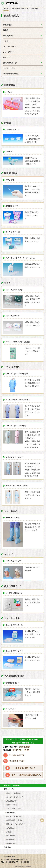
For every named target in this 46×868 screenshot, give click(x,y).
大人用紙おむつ (12, 828)
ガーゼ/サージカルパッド (15, 797)
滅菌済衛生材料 (12, 801)
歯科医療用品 (11, 840)
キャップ (7, 57)
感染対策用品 (11, 813)
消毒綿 (6, 30)
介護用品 (9, 832)
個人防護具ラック (10, 63)
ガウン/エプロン (9, 47)
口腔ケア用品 (11, 836)
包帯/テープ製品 (12, 805)
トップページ (5, 9)
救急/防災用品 (11, 844)
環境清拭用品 (8, 36)
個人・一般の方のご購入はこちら (26, 775)
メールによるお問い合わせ (23, 768)
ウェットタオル (9, 68)
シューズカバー (9, 52)
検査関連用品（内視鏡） (14, 820)
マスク (6, 41)
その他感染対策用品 (11, 74)
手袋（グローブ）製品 (14, 809)
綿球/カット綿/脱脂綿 (13, 793)
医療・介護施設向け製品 (18, 9)
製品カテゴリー (10, 789)
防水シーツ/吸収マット (14, 816)
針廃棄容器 (7, 25)
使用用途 (7, 847)
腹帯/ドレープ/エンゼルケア (16, 824)
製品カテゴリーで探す (33, 9)
